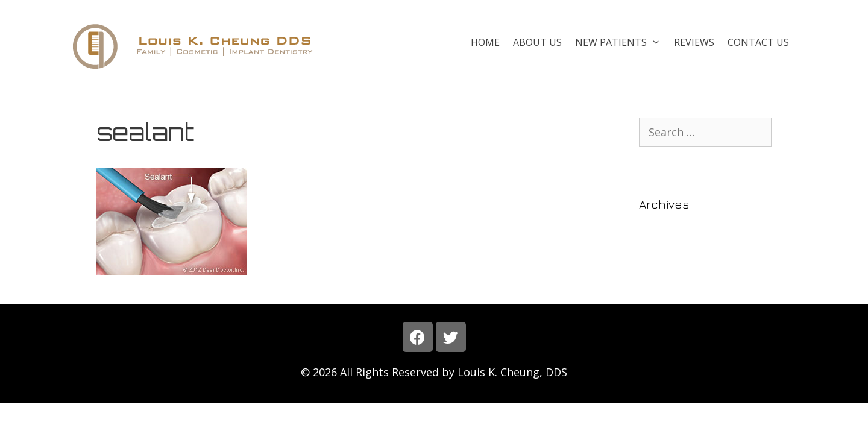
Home (485, 42)
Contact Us (758, 42)
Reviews (694, 42)
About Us (537, 42)
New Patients (621, 42)
